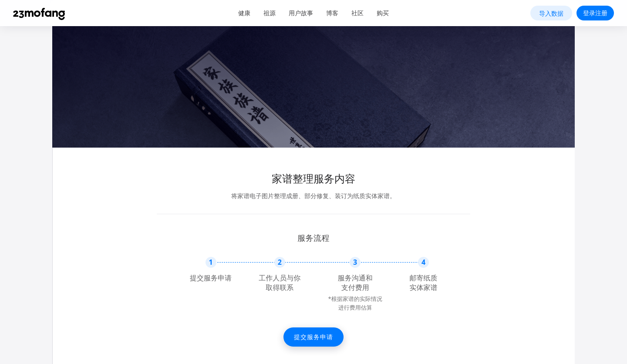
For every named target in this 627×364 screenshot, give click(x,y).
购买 (383, 13)
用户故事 (301, 13)
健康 (244, 13)
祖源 (270, 13)
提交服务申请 (313, 337)
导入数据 (551, 13)
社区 (357, 13)
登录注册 (595, 13)
